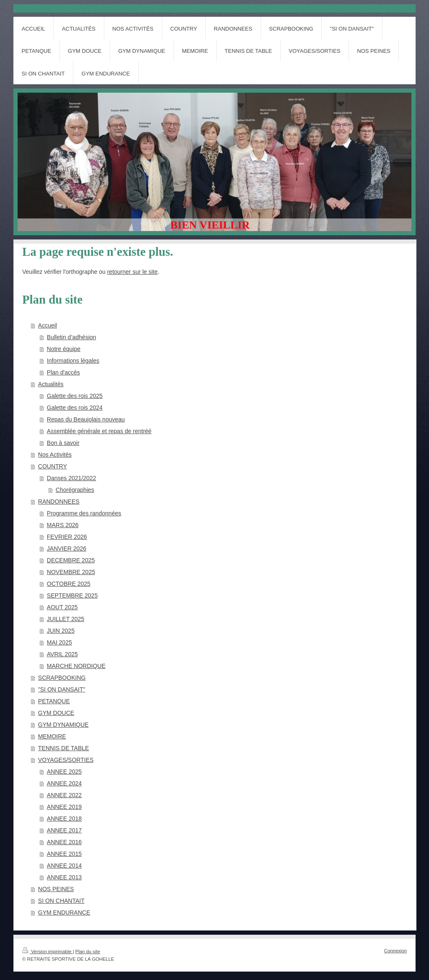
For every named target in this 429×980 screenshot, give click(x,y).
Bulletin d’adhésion (72, 337)
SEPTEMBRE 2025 (72, 595)
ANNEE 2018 (64, 819)
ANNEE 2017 (64, 830)
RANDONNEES (59, 502)
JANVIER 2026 (67, 548)
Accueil (48, 325)
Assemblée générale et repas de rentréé (99, 431)
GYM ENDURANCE (64, 912)
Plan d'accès (63, 372)
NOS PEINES (56, 889)
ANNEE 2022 (64, 795)
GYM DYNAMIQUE (63, 725)
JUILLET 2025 (66, 619)
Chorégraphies (75, 490)
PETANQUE (54, 701)
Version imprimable (48, 951)
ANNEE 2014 (64, 866)
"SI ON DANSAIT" (62, 689)
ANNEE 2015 (64, 854)
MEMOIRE (52, 736)
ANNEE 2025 (64, 772)
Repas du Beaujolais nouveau (86, 419)
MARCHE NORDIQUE (76, 666)
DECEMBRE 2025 (71, 560)
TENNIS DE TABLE (64, 748)
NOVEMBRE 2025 (71, 572)
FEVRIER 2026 (67, 537)
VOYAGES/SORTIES (66, 760)
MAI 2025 (59, 642)
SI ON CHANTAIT (61, 901)
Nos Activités (55, 455)
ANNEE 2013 (64, 877)
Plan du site (88, 951)
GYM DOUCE (56, 713)
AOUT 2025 (62, 607)
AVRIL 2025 (62, 654)
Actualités (51, 384)
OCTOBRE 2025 (69, 584)
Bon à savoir (63, 443)
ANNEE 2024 (64, 783)
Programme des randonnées (84, 513)
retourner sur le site (133, 272)
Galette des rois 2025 (75, 396)
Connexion (395, 951)
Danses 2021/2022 (72, 478)
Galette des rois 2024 (75, 408)
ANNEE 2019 (64, 807)
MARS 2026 (63, 525)
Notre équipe (64, 349)
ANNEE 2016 (64, 842)
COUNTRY (53, 466)
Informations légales (73, 361)
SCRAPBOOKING (62, 678)
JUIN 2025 (61, 631)
